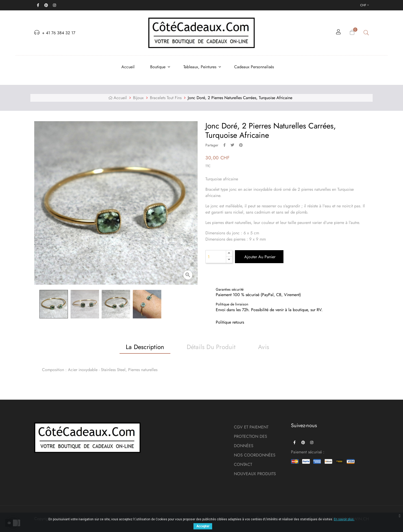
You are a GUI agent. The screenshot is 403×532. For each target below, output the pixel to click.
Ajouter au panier (259, 257)
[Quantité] (216, 257)
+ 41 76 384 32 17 (55, 33)
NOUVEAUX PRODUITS (255, 474)
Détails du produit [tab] (211, 347)
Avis (264, 347)
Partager (224, 145)
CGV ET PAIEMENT (251, 427)
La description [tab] (145, 347)
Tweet (232, 145)
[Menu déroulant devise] (364, 5)
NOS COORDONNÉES (255, 455)
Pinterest (241, 145)
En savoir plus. (344, 519)
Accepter (203, 526)
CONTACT (243, 464)
